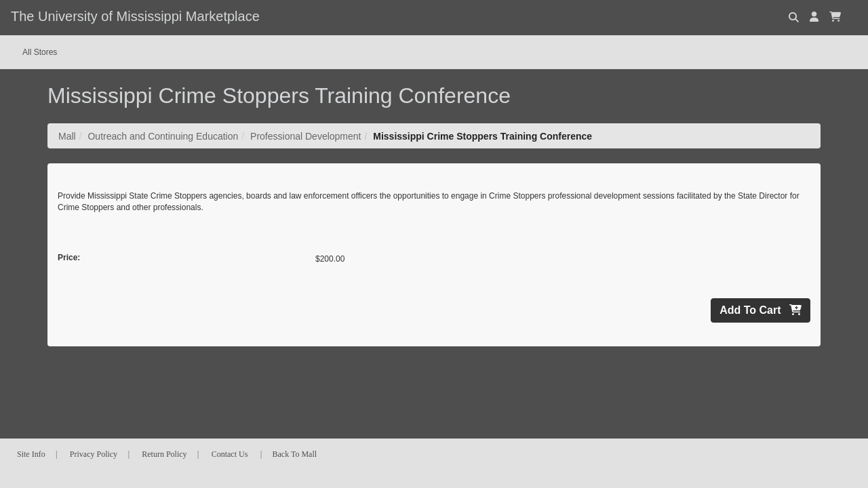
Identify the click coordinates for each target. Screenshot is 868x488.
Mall (67, 136)
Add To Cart (761, 310)
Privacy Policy (94, 454)
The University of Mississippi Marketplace (135, 16)
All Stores (40, 52)
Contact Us (230, 454)
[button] (814, 17)
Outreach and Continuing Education (163, 136)
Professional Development (305, 136)
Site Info (31, 454)
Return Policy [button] (164, 454)
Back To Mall (295, 454)
